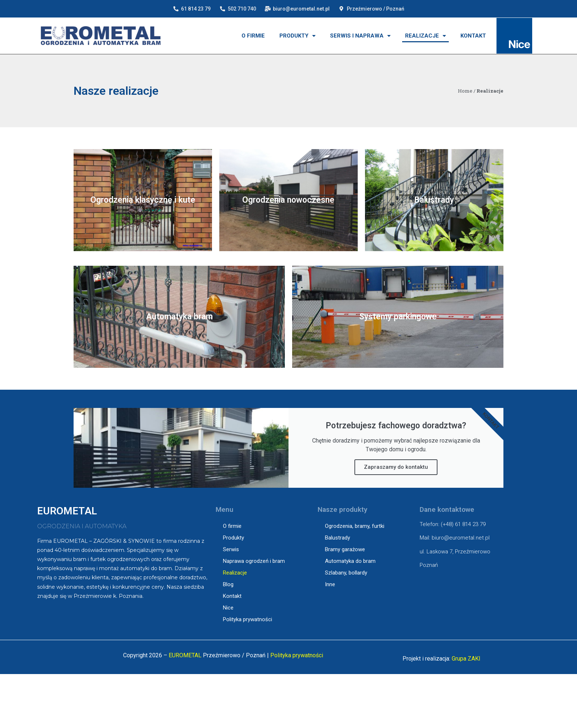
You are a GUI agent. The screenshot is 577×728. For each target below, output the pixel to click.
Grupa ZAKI (466, 659)
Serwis (231, 549)
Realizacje (425, 36)
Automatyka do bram (350, 561)
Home (465, 91)
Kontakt (473, 36)
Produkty (297, 36)
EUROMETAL (185, 655)
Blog (228, 584)
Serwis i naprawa (360, 36)
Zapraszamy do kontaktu (396, 467)
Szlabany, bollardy (346, 573)
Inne (330, 584)
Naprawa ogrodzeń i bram (254, 561)
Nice (228, 608)
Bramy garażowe (345, 549)
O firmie (253, 36)
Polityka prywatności (248, 619)
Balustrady (337, 538)
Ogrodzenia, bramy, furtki (355, 526)
